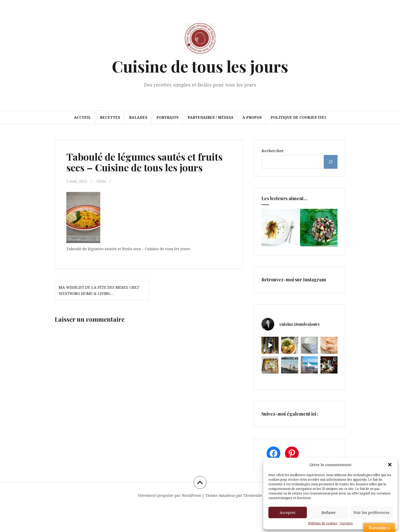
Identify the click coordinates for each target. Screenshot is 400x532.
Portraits (167, 117)
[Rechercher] (331, 162)
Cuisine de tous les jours (200, 66)
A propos (346, 523)
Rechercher (273, 151)
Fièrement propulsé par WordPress (170, 495)
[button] (390, 465)
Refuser (329, 512)
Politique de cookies (323, 523)
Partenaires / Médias (210, 117)
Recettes (110, 117)
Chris (101, 181)
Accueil (83, 117)
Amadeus (227, 495)
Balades (138, 117)
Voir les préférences (371, 512)
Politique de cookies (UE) (298, 117)
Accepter (288, 512)
